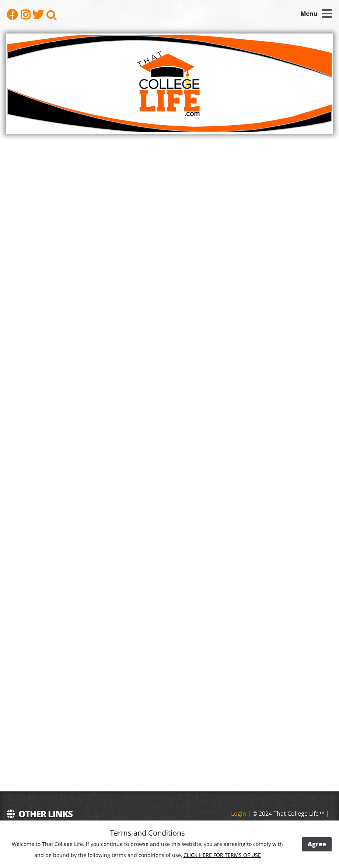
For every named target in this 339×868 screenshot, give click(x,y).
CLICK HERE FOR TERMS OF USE (222, 855)
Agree (317, 844)
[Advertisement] (277, 633)
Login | (242, 813)
